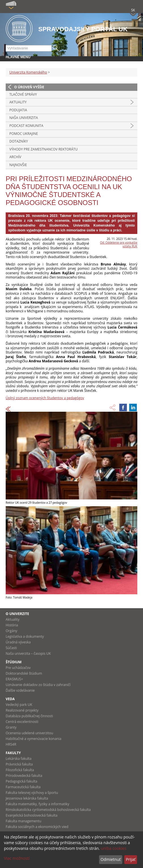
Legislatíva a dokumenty (25, 636)
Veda (10, 699)
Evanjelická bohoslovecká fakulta (31, 815)
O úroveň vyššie (29, 87)
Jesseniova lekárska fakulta (27, 798)
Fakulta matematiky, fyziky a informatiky (37, 804)
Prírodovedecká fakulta (24, 776)
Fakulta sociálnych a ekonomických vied (37, 827)
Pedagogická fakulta (21, 781)
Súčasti (11, 648)
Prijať (131, 859)
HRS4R (11, 744)
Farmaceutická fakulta (23, 787)
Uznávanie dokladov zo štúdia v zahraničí (38, 685)
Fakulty (13, 753)
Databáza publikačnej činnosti (29, 716)
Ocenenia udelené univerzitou (29, 733)
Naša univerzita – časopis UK (28, 653)
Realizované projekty (22, 710)
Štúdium (14, 662)
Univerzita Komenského (28, 72)
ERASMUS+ (14, 679)
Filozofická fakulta (20, 770)
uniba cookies (113, 848)
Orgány (11, 631)
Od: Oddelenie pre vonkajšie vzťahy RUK (119, 244)
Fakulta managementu (24, 821)
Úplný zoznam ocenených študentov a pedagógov (45, 398)
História (12, 625)
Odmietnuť (111, 859)
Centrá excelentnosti (22, 722)
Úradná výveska (18, 642)
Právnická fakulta (19, 764)
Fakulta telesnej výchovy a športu (32, 793)
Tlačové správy (23, 94)
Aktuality (18, 102)
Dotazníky (19, 141)
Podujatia (18, 110)
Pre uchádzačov (18, 668)
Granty (11, 727)
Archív (15, 157)
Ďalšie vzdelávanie (20, 690)
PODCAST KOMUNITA (26, 126)
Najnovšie (18, 165)
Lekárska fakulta (19, 759)
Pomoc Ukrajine (24, 134)
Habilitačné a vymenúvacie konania (33, 739)
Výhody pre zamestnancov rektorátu (44, 149)
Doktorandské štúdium (24, 673)
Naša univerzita (24, 118)
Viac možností (17, 858)
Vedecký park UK (19, 705)
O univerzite (17, 614)
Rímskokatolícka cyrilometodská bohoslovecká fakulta (48, 810)
